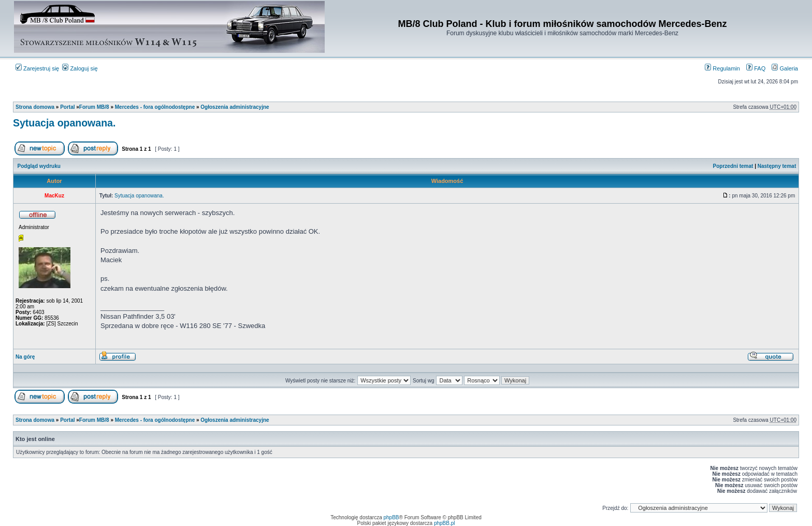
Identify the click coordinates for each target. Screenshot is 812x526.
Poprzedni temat (733, 166)
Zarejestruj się (37, 68)
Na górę (25, 357)
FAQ (756, 68)
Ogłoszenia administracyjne (235, 107)
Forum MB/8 (94, 107)
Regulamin (722, 68)
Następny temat (777, 166)
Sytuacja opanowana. (64, 123)
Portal (67, 107)
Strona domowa (35, 107)
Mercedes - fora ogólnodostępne (155, 107)
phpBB (392, 517)
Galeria (785, 68)
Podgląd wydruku (39, 166)
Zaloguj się (80, 68)
